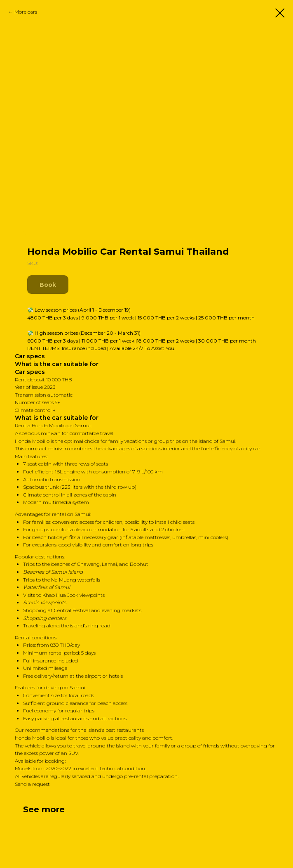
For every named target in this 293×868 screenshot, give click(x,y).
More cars (26, 12)
